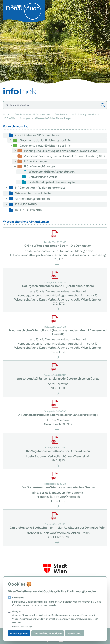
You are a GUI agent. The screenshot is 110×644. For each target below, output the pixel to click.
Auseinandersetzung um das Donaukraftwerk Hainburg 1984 (65, 156)
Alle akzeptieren (19, 633)
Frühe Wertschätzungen (17, 118)
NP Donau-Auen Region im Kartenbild (40, 187)
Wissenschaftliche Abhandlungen (52, 171)
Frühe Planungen (36, 161)
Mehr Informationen (22, 627)
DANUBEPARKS (26, 204)
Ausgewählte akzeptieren (48, 633)
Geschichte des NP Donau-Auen (32, 114)
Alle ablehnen (75, 633)
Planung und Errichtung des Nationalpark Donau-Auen (61, 151)
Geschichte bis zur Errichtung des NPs (75, 114)
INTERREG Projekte (28, 210)
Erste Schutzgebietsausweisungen (52, 182)
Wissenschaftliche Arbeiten (34, 193)
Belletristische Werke (43, 177)
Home (6, 114)
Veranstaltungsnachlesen (32, 199)
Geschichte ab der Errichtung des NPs (45, 140)
